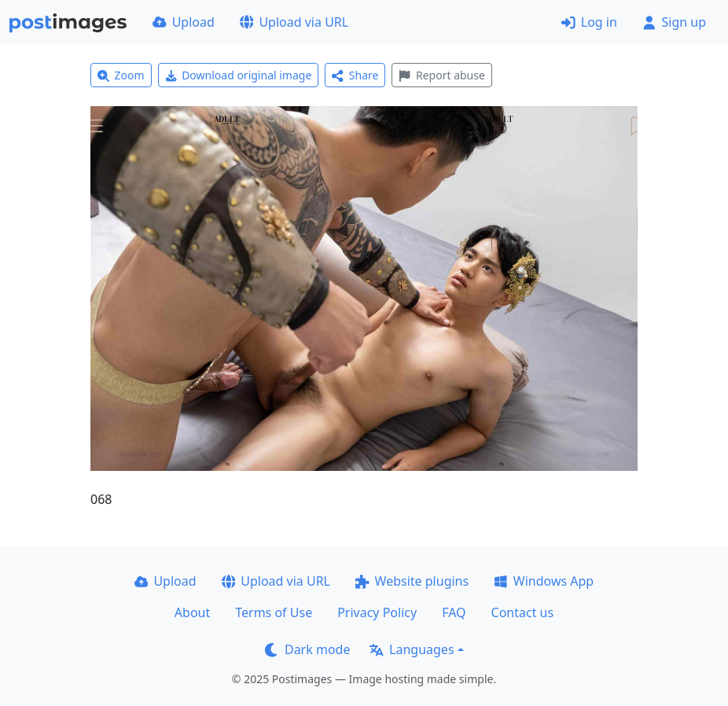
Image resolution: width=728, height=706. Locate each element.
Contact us (523, 612)
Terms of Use (274, 612)
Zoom (121, 75)
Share (355, 75)
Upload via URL (294, 22)
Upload (184, 22)
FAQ (454, 612)
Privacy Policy (377, 612)
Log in (589, 22)
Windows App (544, 581)
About (192, 612)
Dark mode (307, 649)
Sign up (674, 22)
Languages (412, 649)
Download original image (239, 75)
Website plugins (412, 581)
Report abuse (441, 75)
